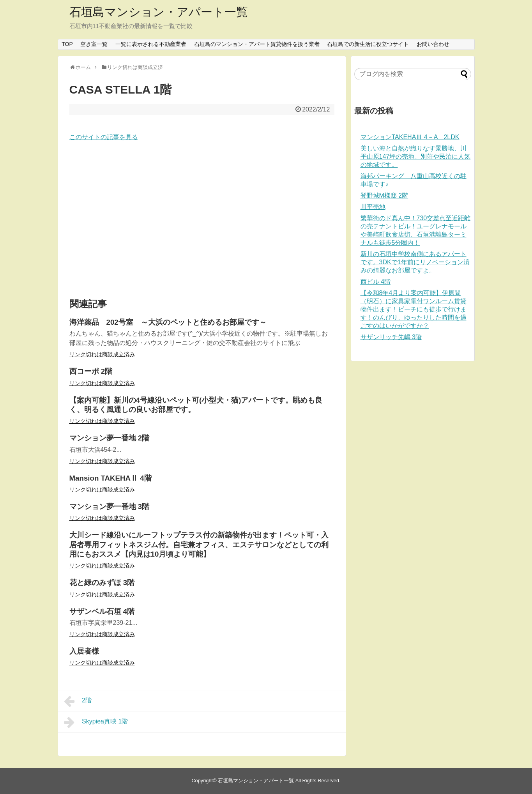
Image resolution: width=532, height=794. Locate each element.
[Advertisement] (202, 220)
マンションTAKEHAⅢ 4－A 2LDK (410, 137)
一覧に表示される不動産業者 (151, 44)
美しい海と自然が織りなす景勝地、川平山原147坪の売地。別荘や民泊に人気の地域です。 (416, 157)
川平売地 (373, 207)
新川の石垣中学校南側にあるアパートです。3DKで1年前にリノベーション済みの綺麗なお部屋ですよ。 (415, 262)
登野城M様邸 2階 (384, 195)
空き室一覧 (94, 44)
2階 (78, 701)
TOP (67, 44)
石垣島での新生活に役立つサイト (368, 44)
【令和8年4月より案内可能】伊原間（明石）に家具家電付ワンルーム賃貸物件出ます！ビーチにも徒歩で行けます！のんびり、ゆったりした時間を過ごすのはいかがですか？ (414, 309)
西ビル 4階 (376, 282)
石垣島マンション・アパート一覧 (159, 12)
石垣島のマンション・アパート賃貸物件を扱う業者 (257, 44)
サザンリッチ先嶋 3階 (391, 337)
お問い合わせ (433, 44)
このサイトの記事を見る (104, 137)
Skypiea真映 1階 (96, 722)
